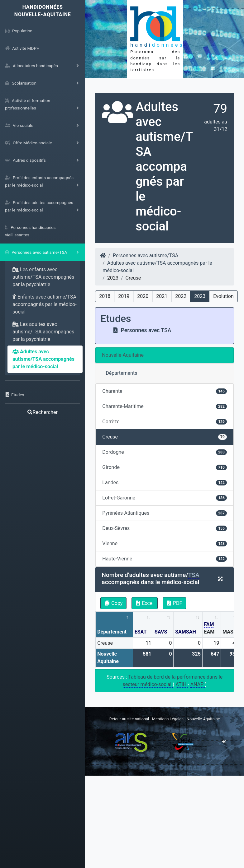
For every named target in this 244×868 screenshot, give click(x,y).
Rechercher (42, 412)
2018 (105, 296)
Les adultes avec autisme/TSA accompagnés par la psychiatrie (43, 332)
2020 (143, 296)
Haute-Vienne (165, 559)
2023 (200, 296)
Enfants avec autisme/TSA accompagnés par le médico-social (45, 304)
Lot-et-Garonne (165, 498)
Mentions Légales (168, 719)
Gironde (165, 467)
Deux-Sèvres (165, 528)
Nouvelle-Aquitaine (123, 355)
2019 (124, 296)
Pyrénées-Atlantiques (165, 513)
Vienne (165, 543)
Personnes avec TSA (142, 330)
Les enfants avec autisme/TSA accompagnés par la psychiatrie (43, 277)
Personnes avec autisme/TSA (146, 255)
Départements (121, 373)
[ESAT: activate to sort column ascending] (143, 625)
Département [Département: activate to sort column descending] (112, 632)
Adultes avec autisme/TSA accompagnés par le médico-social (43, 359)
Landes (165, 483)
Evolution (223, 296)
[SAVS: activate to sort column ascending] (163, 625)
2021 (162, 296)
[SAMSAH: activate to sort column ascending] (188, 625)
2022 (181, 296)
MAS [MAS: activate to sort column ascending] (228, 632)
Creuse (165, 437)
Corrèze (165, 422)
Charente (165, 391)
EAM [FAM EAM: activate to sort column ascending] (209, 628)
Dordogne (165, 452)
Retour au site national (129, 719)
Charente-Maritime (165, 406)
